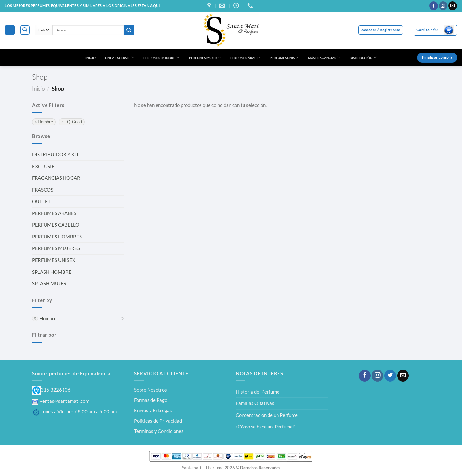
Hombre (48, 318)
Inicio (38, 88)
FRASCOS (43, 190)
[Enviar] (129, 30)
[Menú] (10, 30)
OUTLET (41, 201)
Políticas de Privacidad (158, 421)
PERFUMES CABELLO (56, 225)
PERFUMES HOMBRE (161, 58)
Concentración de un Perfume (267, 415)
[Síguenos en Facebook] (434, 6)
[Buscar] (25, 30)
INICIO (90, 58)
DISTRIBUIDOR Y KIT (56, 154)
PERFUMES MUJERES (56, 248)
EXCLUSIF (43, 166)
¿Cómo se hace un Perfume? (265, 427)
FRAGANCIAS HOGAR (56, 178)
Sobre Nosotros (150, 390)
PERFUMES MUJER (205, 58)
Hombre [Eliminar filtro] (45, 122)
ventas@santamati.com (61, 401)
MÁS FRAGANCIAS (324, 58)
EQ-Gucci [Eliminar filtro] (73, 122)
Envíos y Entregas (153, 410)
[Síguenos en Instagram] (443, 6)
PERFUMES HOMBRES (57, 237)
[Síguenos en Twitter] (390, 376)
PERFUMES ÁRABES (245, 58)
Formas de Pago (151, 400)
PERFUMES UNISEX (284, 58)
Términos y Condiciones (159, 431)
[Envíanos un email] (453, 6)
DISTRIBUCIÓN (363, 58)
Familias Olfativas (255, 403)
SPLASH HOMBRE (52, 272)
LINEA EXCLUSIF (119, 58)
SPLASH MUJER (49, 283)
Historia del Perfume (258, 392)
